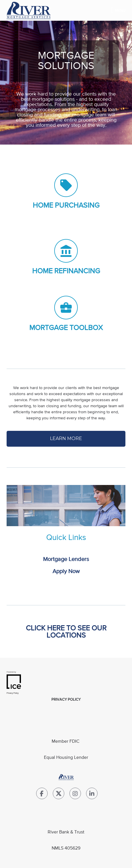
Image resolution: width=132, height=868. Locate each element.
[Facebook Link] (42, 795)
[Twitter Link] (59, 795)
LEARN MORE (66, 438)
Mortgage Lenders (66, 559)
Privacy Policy (66, 700)
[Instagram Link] (75, 795)
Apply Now (66, 572)
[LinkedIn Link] (92, 795)
